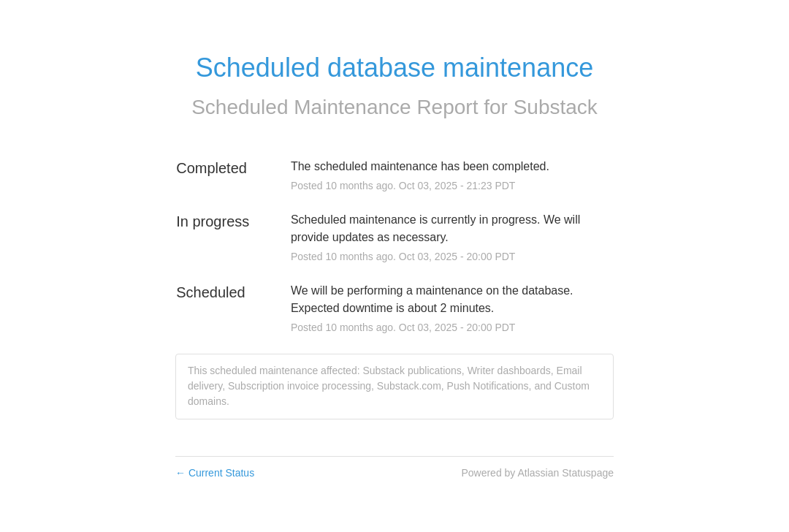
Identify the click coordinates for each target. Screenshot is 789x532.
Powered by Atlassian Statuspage (537, 473)
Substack (556, 107)
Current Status (215, 473)
